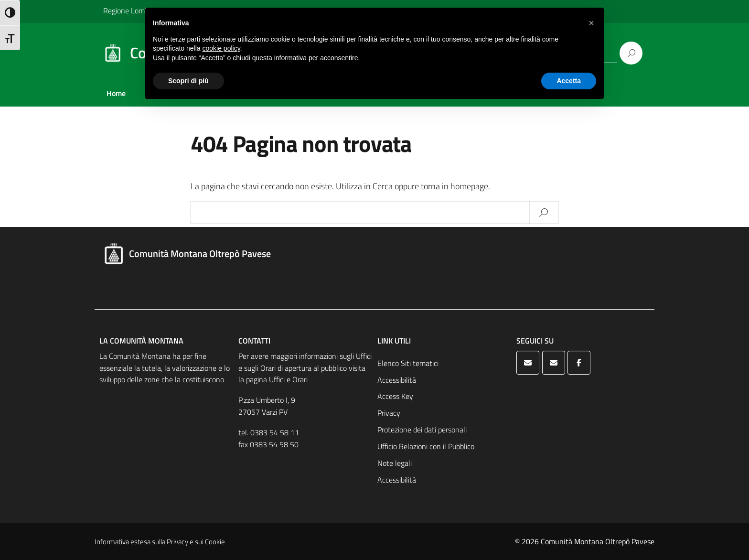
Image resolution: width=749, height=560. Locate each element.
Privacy (389, 413)
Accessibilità (397, 380)
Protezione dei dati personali (422, 430)
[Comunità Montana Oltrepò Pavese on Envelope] (528, 363)
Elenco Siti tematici (408, 363)
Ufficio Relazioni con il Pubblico (426, 446)
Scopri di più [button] (188, 81)
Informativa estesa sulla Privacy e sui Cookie (160, 542)
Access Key (395, 396)
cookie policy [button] (221, 48)
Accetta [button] (569, 81)
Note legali (395, 463)
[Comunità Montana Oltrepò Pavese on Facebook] (579, 363)
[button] (591, 23)
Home (116, 93)
